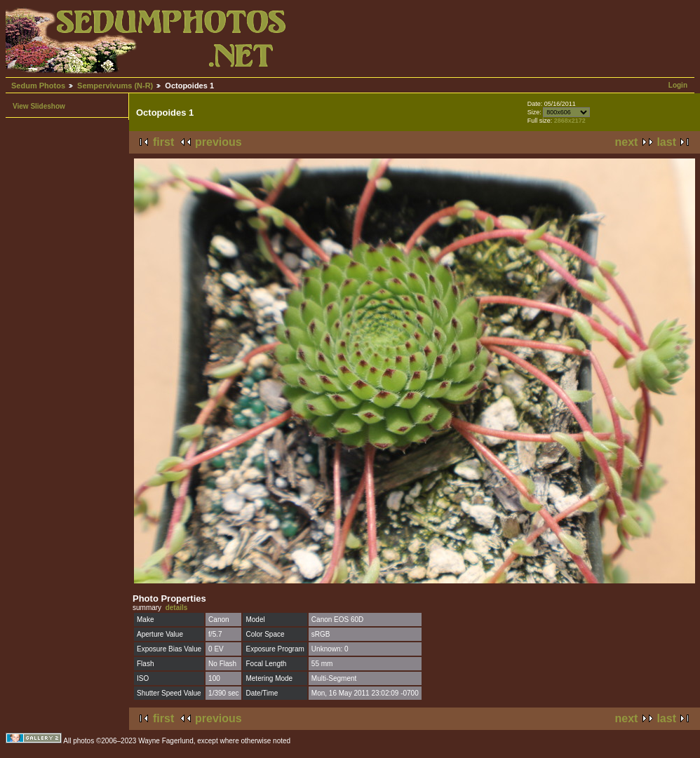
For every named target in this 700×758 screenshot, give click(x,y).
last (666, 142)
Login (678, 85)
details (177, 608)
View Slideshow (39, 106)
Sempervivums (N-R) (115, 86)
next (627, 142)
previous (218, 142)
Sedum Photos (38, 86)
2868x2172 (570, 121)
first (163, 142)
